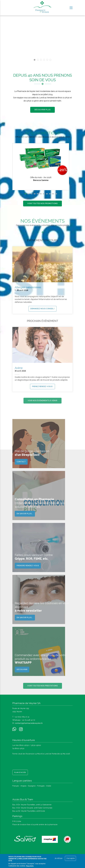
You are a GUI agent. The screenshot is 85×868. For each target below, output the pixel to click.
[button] (25, 194)
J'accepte (70, 858)
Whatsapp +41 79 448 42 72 (24, 720)
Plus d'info (30, 866)
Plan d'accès (20, 772)
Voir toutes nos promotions (42, 203)
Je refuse (58, 858)
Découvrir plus (42, 110)
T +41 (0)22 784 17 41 (21, 717)
